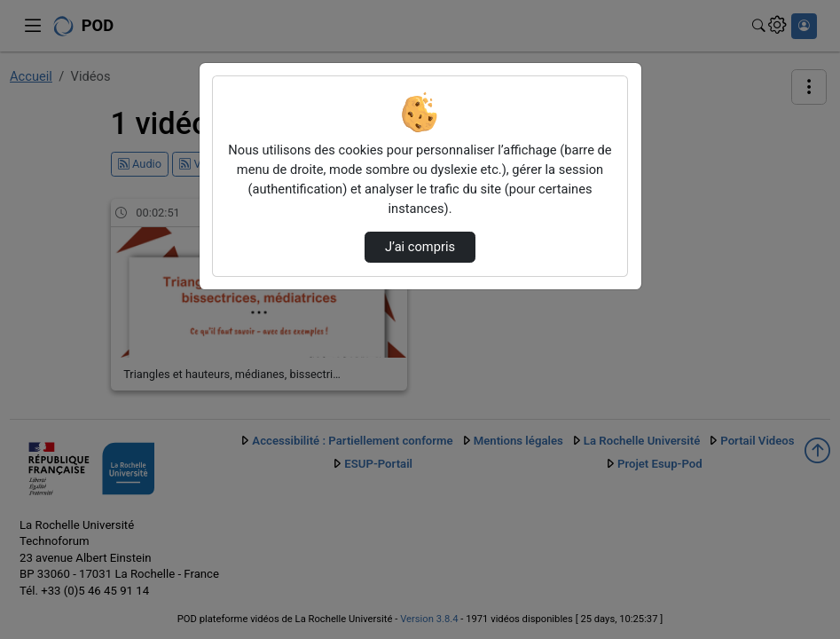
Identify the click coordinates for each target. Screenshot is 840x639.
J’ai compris (420, 247)
